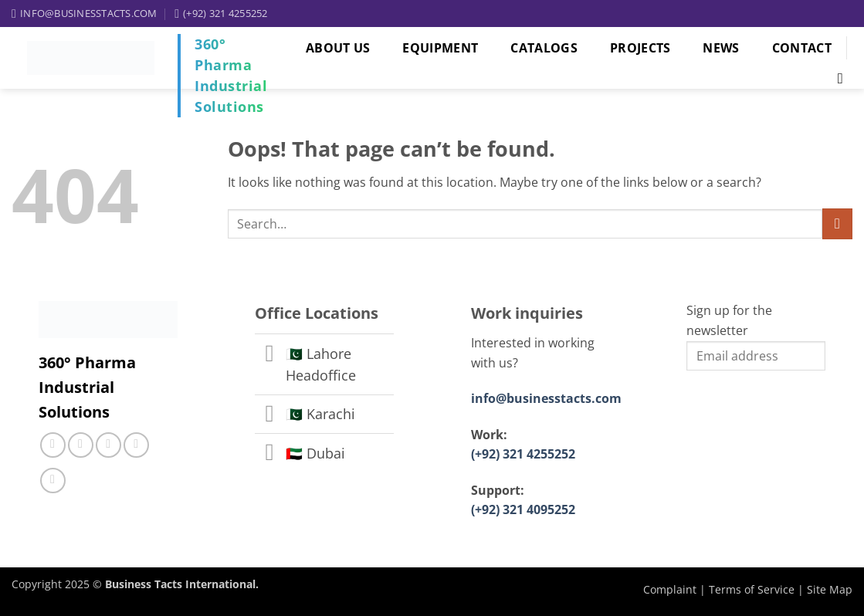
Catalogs (544, 48)
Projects (640, 48)
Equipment (440, 48)
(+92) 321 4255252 (523, 454)
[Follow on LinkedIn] (136, 445)
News (721, 48)
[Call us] (108, 445)
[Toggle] (270, 355)
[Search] (837, 78)
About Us (338, 48)
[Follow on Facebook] (53, 445)
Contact (802, 48)
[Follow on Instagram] (81, 445)
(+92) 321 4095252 (523, 509)
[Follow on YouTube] (53, 481)
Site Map (830, 589)
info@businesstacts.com (546, 398)
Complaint (670, 589)
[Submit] (837, 223)
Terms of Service (752, 589)
